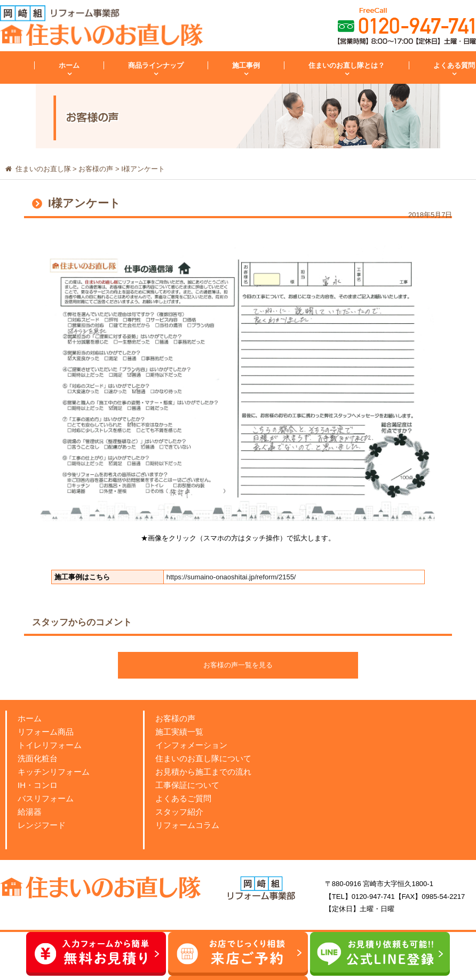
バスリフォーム (46, 798)
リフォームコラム (187, 825)
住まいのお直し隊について (203, 758)
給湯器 (30, 812)
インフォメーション (191, 745)
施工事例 (246, 65)
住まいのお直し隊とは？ (347, 65)
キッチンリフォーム (54, 772)
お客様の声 (175, 718)
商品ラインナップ (156, 65)
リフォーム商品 (46, 732)
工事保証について (187, 785)
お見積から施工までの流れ (203, 772)
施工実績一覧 (179, 732)
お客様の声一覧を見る (238, 665)
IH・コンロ (38, 785)
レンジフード (42, 825)
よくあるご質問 (183, 798)
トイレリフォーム (50, 745)
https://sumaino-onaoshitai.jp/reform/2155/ (231, 577)
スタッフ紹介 (179, 812)
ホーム (69, 65)
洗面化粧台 (38, 758)
